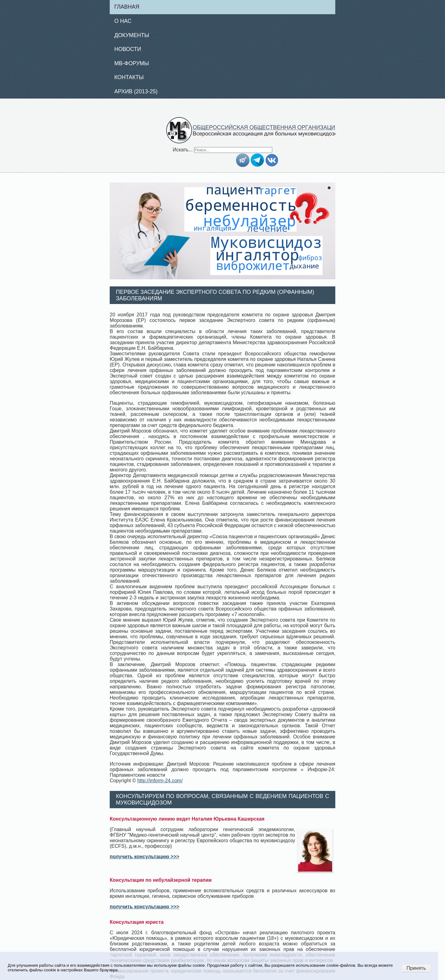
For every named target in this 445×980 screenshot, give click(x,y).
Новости (128, 49)
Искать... (183, 150)
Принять (416, 968)
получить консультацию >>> (144, 857)
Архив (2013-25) (136, 91)
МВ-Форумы (132, 63)
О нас (123, 21)
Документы (132, 35)
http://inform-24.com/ (160, 781)
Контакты (129, 77)
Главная (127, 7)
